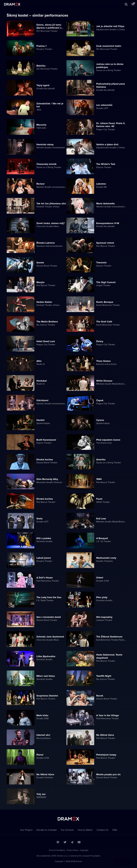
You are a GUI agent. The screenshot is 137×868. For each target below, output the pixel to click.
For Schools (67, 830)
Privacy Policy (73, 850)
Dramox (12, 4)
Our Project (26, 830)
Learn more (104, 859)
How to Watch (85, 830)
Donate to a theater (47, 830)
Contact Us (102, 830)
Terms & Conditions (57, 850)
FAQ (115, 830)
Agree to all (123, 859)
